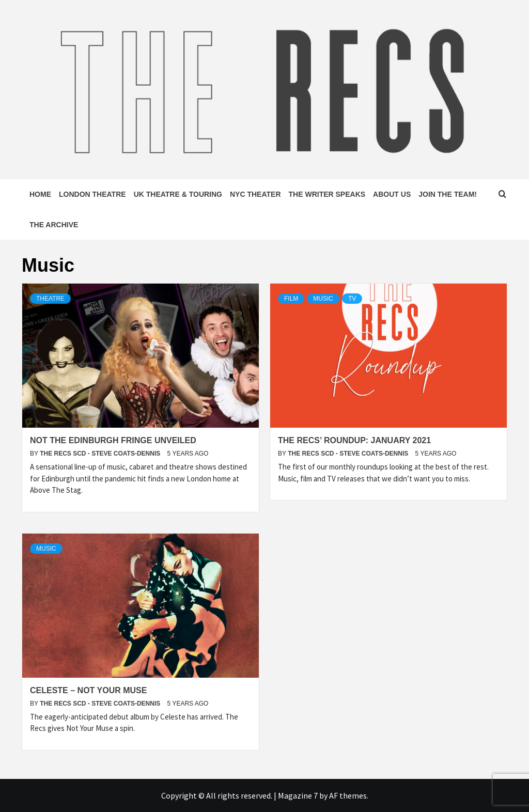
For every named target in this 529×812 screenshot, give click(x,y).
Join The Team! (448, 194)
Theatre (50, 299)
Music (323, 299)
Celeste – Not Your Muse (88, 690)
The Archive (54, 225)
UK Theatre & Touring (178, 194)
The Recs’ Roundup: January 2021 (354, 440)
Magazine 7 (298, 795)
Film (291, 299)
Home (40, 194)
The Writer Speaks (327, 194)
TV (352, 299)
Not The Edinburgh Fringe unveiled (113, 440)
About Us (392, 194)
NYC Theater (255, 194)
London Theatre (92, 194)
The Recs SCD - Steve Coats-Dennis (101, 454)
